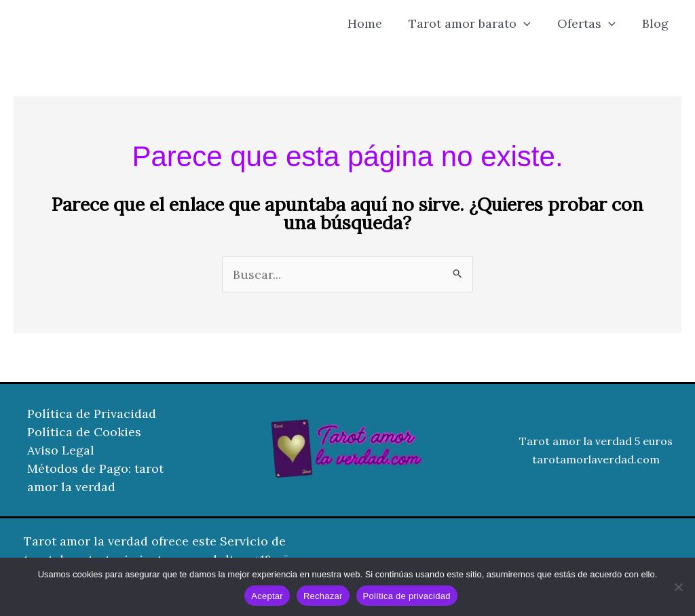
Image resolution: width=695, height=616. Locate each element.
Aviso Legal (61, 450)
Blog (656, 23)
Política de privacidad (407, 596)
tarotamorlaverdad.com (596, 459)
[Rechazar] (678, 587)
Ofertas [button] (589, 24)
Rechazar (323, 596)
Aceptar (267, 596)
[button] (528, 24)
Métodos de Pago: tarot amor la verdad (95, 478)
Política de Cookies (84, 432)
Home (372, 23)
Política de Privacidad (92, 413)
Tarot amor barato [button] (474, 24)
